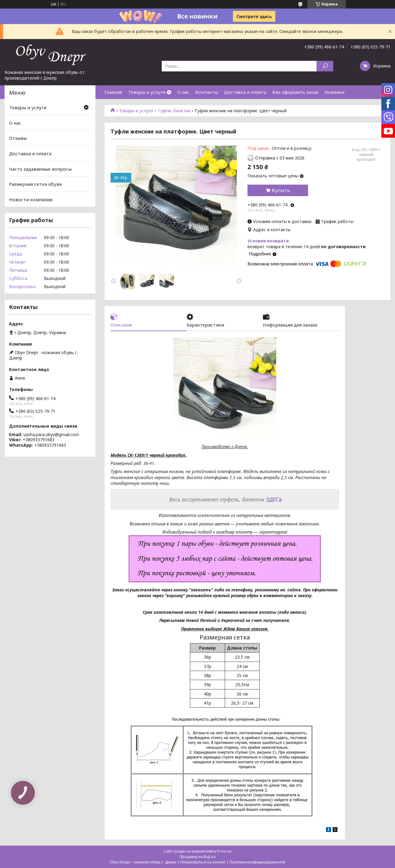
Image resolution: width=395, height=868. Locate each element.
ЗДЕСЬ (274, 499)
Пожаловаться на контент (203, 862)
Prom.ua (224, 851)
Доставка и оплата (245, 92)
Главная (113, 92)
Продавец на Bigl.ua (198, 857)
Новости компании (31, 199)
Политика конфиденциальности (257, 862)
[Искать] (325, 66)
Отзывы (18, 138)
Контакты (207, 92)
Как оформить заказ (295, 92)
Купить (281, 190)
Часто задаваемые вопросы (40, 169)
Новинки (334, 92)
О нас (183, 92)
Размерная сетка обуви (35, 184)
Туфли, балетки (174, 111)
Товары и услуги (147, 92)
